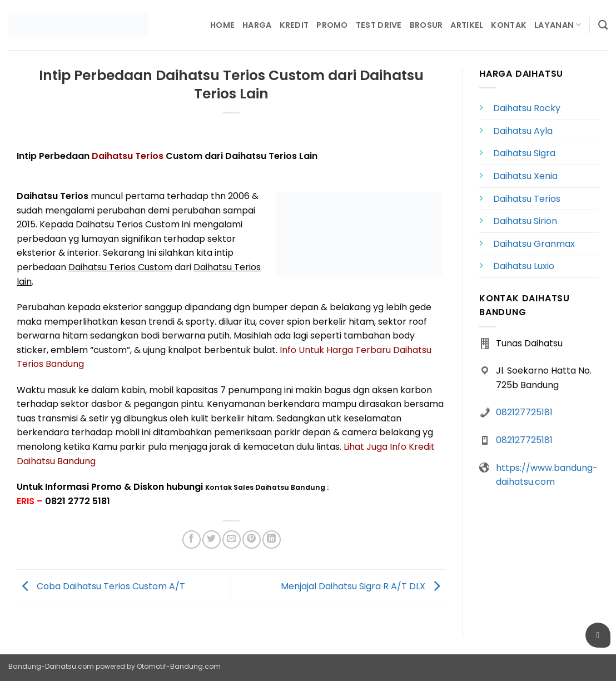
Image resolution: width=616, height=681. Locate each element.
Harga (257, 25)
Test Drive (379, 25)
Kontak (509, 25)
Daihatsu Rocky (527, 108)
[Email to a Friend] (232, 540)
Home (222, 25)
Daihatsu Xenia (525, 176)
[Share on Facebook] (192, 540)
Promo (332, 25)
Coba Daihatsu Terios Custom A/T (101, 586)
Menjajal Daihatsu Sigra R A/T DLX (363, 586)
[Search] (603, 25)
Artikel (467, 25)
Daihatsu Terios (128, 156)
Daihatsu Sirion (525, 221)
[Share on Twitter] (212, 540)
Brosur (426, 25)
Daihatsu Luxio (524, 266)
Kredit (294, 25)
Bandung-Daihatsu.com (51, 666)
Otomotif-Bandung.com (179, 666)
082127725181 (524, 412)
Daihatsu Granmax (534, 244)
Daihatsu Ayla (523, 131)
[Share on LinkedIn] (272, 540)
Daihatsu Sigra (524, 153)
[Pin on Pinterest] (252, 540)
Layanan (558, 25)
